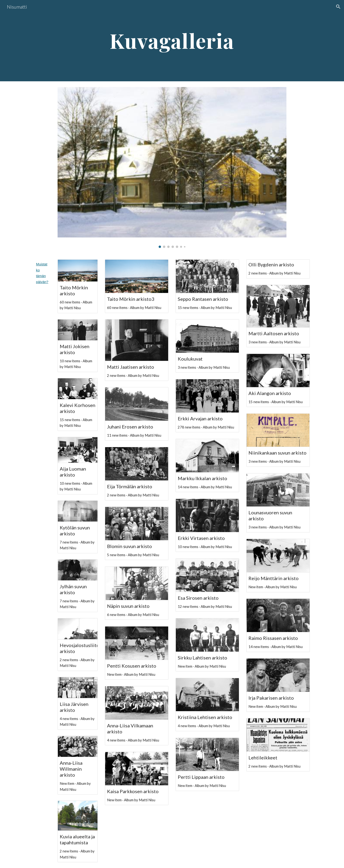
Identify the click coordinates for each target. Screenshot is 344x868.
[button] (338, 7)
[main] (172, 41)
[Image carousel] (172, 168)
